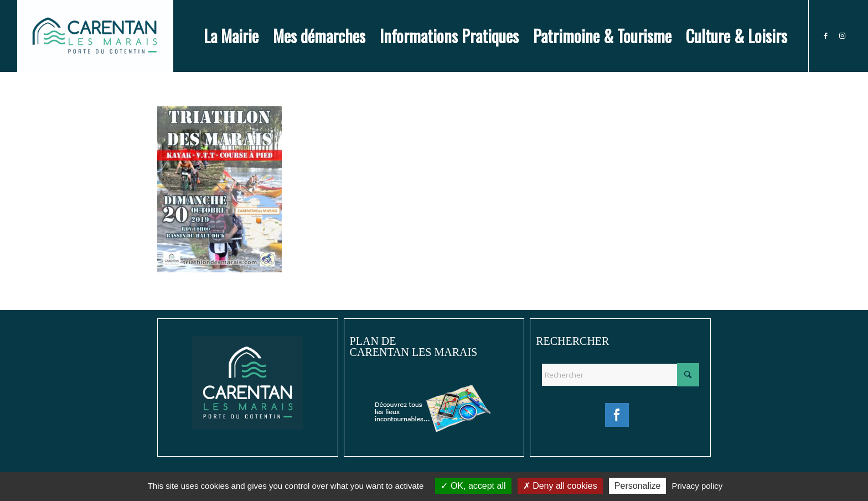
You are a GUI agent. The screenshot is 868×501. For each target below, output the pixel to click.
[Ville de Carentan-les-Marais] (95, 36)
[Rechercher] (620, 375)
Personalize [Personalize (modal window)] (638, 486)
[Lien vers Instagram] (843, 35)
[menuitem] (231, 36)
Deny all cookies (560, 486)
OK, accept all (473, 486)
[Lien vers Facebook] (826, 35)
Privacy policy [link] (697, 486)
